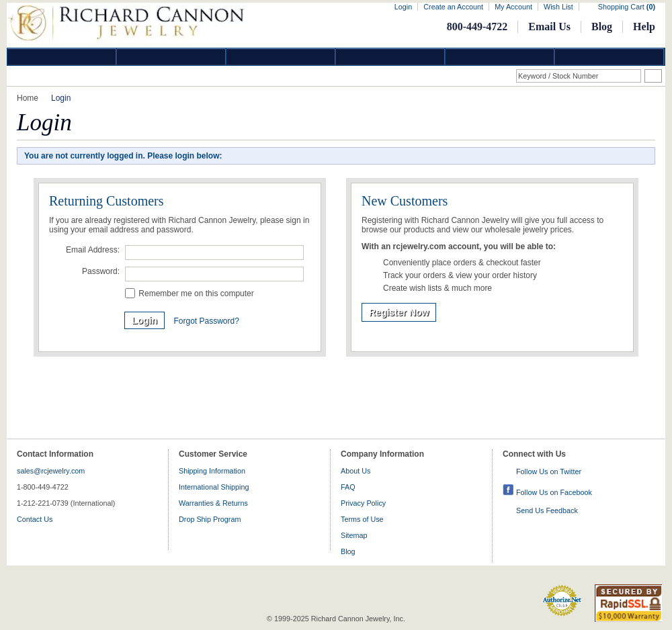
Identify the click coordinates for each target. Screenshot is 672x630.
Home (28, 98)
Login (403, 7)
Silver (281, 57)
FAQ (348, 487)
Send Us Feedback (547, 510)
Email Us (549, 27)
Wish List (558, 7)
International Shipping (214, 487)
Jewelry (390, 57)
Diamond (62, 57)
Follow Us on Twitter (549, 471)
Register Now (399, 312)
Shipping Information (212, 471)
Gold (171, 57)
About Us (355, 471)
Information (500, 57)
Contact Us (35, 519)
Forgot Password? (206, 321)
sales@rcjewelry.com (51, 471)
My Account (513, 7)
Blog (602, 27)
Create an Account (453, 7)
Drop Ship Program (210, 519)
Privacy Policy (363, 503)
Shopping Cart (627, 7)
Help (644, 27)
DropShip (610, 57)
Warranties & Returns (213, 503)
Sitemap (354, 535)
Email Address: (93, 250)
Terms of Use (362, 519)
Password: (101, 271)
